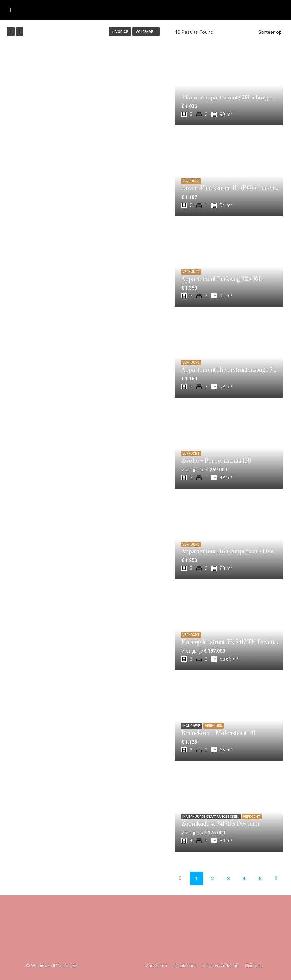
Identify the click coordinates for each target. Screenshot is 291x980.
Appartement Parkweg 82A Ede (222, 279)
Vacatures (156, 966)
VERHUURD (191, 181)
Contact (253, 966)
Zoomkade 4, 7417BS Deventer (221, 824)
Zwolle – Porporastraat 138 (216, 461)
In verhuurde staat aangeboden (211, 817)
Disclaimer (185, 966)
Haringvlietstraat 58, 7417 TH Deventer (231, 642)
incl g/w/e (192, 726)
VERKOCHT (191, 454)
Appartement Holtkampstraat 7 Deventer (234, 552)
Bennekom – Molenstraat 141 (218, 733)
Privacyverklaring (221, 966)
